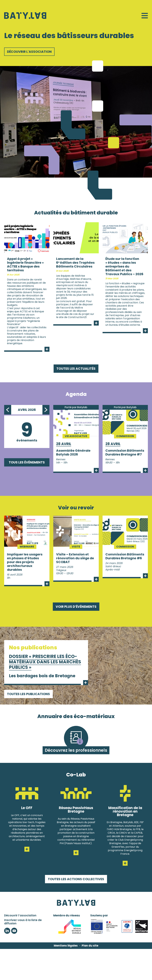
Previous (8, 410)
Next (46, 410)
